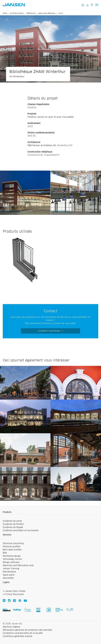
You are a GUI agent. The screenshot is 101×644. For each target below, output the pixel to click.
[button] (50, 512)
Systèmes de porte (12, 521)
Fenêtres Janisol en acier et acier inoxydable (51, 117)
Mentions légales (11, 627)
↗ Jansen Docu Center (14, 591)
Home (5, 13)
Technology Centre (12, 559)
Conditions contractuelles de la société (23, 633)
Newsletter (8, 578)
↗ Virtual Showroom (13, 594)
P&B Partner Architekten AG (42, 145)
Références (31, 13)
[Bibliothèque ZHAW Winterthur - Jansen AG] (25, 172)
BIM (5, 553)
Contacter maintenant (49, 331)
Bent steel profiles (12, 550)
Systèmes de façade (13, 527)
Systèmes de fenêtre (13, 524)
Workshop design (12, 556)
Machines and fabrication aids (18, 565)
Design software (11, 562)
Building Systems (17, 13)
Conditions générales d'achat (17, 636)
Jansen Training (11, 569)
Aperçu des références (47, 13)
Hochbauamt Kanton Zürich (11, 211)
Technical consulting (13, 543)
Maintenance (9, 572)
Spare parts (9, 575)
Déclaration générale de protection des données (27, 630)
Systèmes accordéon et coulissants (21, 530)
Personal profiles (12, 547)
